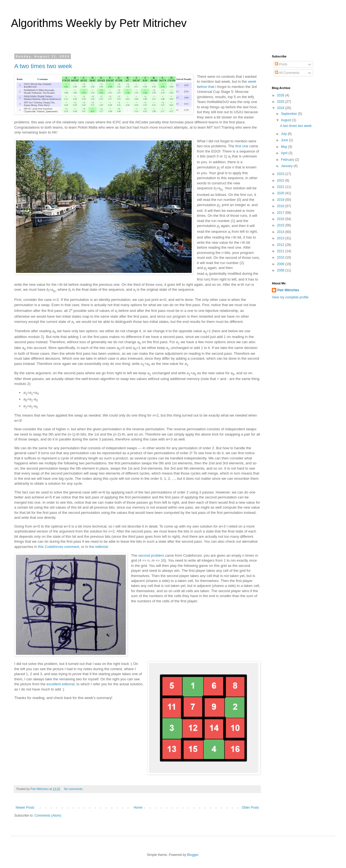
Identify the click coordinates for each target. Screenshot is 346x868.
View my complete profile (290, 297)
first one (242, 146)
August (287, 120)
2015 (281, 225)
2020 (281, 193)
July (284, 134)
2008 (281, 270)
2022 (281, 181)
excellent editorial (60, 684)
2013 (281, 238)
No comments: (74, 789)
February (288, 160)
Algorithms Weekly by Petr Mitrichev (99, 23)
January (287, 166)
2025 (281, 102)
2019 (281, 200)
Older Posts (250, 808)
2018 (281, 206)
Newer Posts (25, 808)
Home (138, 808)
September (289, 114)
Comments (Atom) (48, 816)
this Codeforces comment (59, 547)
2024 (281, 108)
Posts (281, 64)
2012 (281, 245)
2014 (281, 232)
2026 (281, 95)
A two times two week (43, 66)
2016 (281, 219)
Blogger (193, 855)
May (284, 147)
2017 (281, 213)
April (285, 153)
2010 (281, 257)
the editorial (99, 547)
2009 (281, 264)
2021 (281, 187)
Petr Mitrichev (288, 290)
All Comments (287, 73)
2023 (281, 174)
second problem (151, 555)
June (285, 140)
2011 (281, 251)
